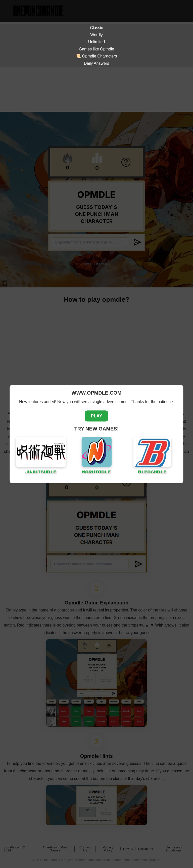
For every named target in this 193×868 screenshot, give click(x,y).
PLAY (96, 416)
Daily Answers (96, 63)
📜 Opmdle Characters (96, 56)
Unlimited (97, 42)
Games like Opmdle (97, 49)
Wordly (96, 35)
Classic (96, 28)
